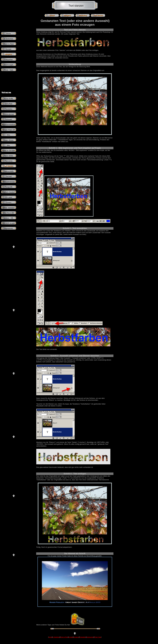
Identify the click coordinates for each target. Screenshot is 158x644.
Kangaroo (76, 637)
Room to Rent (64, 637)
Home (50, 637)
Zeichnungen (90, 637)
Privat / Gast (98, 637)
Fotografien (83, 637)
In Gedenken (56, 637)
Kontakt (71, 637)
